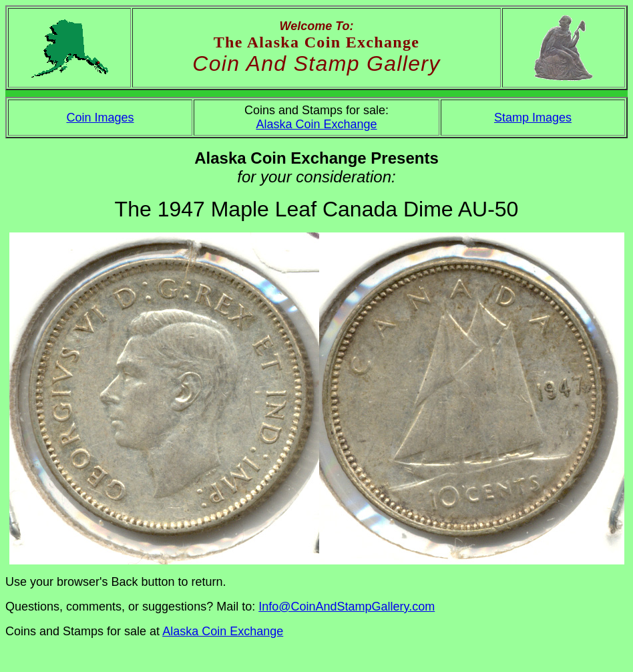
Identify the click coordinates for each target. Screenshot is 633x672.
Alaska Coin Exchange (316, 124)
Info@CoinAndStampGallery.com (347, 607)
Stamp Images (533, 118)
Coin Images (100, 118)
